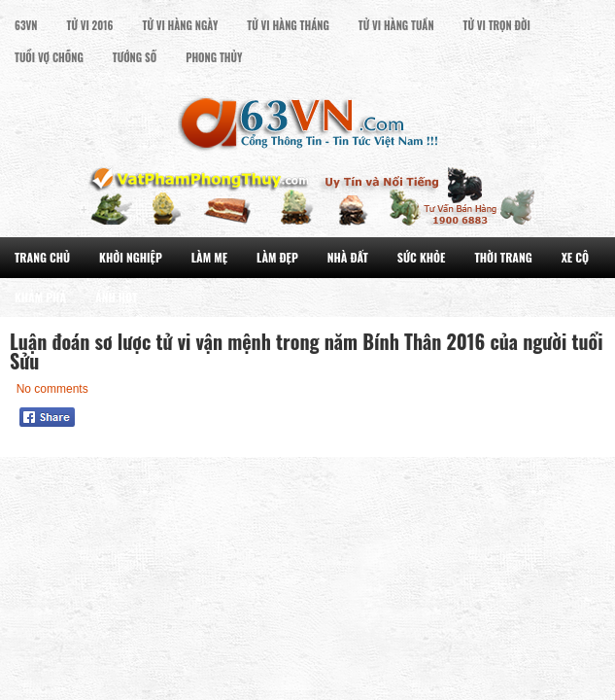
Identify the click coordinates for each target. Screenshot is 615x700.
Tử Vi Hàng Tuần (396, 25)
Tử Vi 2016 (90, 25)
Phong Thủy (214, 57)
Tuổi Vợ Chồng (49, 57)
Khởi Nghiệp (131, 257)
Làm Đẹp (277, 257)
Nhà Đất (348, 257)
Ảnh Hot (116, 297)
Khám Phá (40, 297)
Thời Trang (503, 257)
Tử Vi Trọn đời (497, 25)
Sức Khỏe (422, 257)
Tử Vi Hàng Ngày (180, 25)
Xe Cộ (575, 257)
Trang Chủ (42, 257)
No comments (52, 389)
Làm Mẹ (209, 257)
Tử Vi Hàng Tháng (288, 25)
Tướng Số (135, 57)
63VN (26, 25)
